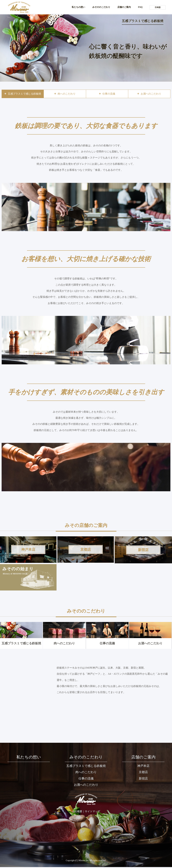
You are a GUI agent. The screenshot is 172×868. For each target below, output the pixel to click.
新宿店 (143, 780)
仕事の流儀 (107, 634)
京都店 (143, 774)
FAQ (140, 7)
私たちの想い (72, 7)
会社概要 (77, 814)
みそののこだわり (97, 7)
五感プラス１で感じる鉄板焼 (21, 634)
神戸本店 (143, 767)
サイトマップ (92, 814)
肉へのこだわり (64, 634)
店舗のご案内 (122, 7)
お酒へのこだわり (150, 634)
